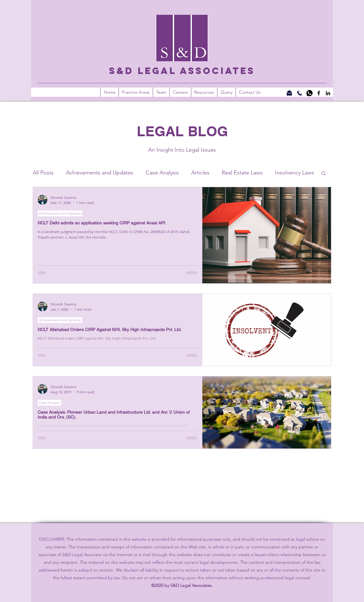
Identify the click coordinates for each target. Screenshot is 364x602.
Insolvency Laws (295, 173)
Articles (200, 173)
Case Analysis (162, 173)
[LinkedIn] (328, 93)
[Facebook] (319, 93)
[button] (204, 92)
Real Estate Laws (242, 173)
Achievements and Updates (100, 173)
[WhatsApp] (309, 93)
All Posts (43, 173)
